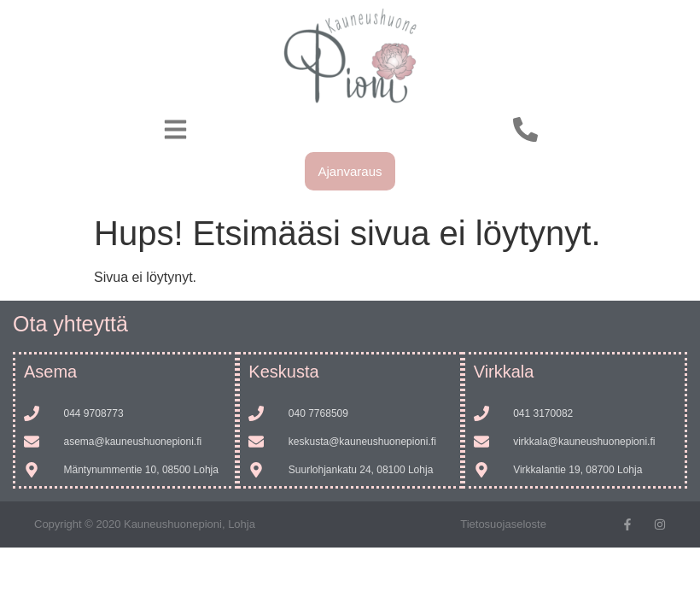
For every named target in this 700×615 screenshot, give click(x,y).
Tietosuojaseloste (503, 524)
